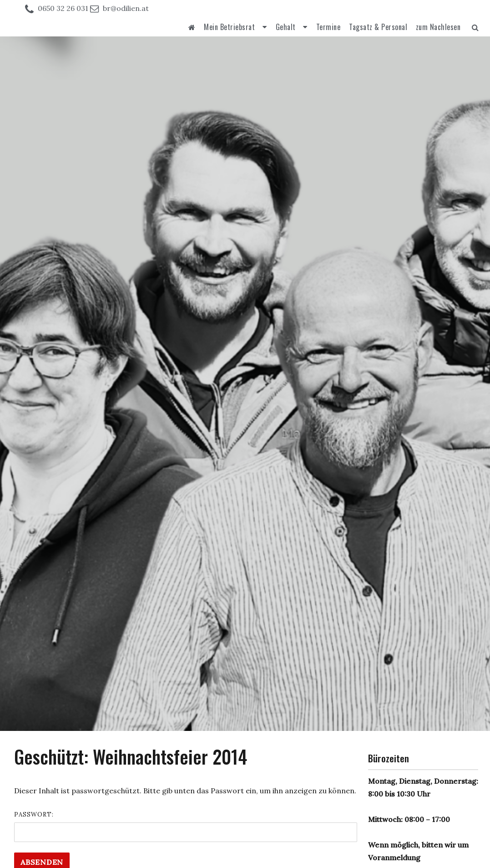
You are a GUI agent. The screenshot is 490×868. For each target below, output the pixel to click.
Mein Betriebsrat (229, 27)
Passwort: (186, 826)
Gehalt (286, 27)
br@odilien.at (126, 8)
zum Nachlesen (438, 27)
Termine (328, 27)
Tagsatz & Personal (378, 27)
